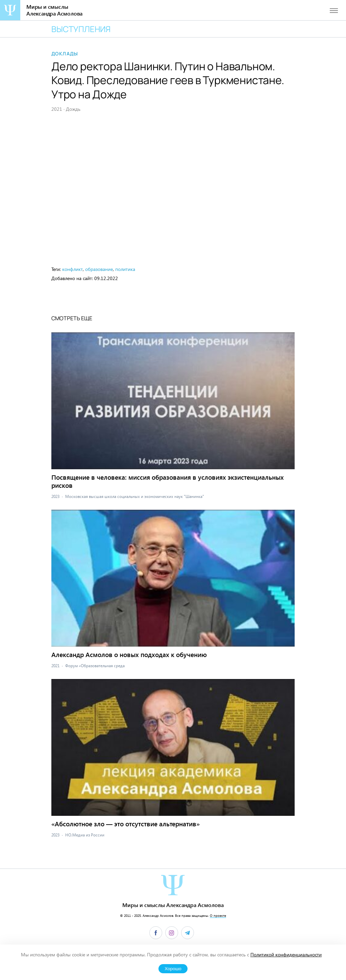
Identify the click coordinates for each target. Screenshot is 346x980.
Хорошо (173, 969)
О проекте (218, 915)
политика (125, 269)
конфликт (72, 269)
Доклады (65, 54)
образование (99, 269)
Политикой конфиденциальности (286, 954)
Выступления (81, 29)
